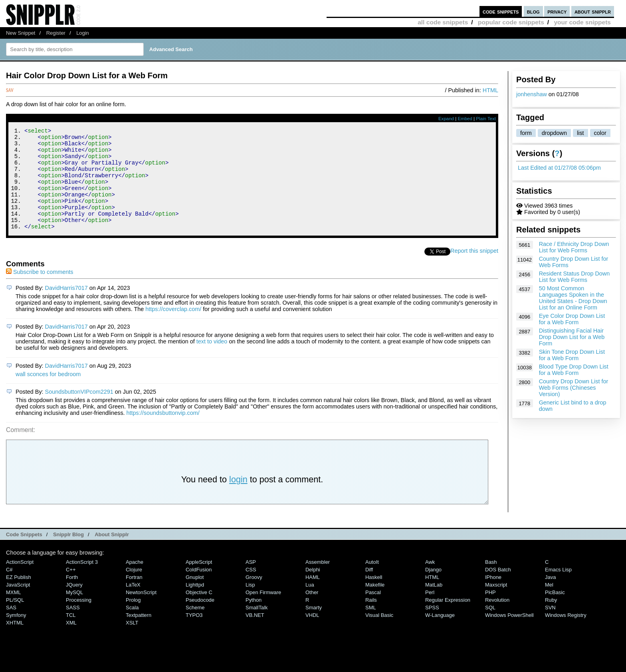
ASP (251, 581)
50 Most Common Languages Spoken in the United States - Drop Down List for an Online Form (573, 298)
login (238, 499)
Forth (72, 596)
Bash (491, 581)
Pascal (373, 612)
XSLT (132, 642)
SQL (490, 627)
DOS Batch (498, 589)
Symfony (16, 634)
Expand (446, 119)
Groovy (254, 596)
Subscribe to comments (40, 291)
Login (83, 33)
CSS (251, 589)
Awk (430, 581)
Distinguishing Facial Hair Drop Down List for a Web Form (572, 337)
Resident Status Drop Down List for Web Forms (574, 277)
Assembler (318, 581)
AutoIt (372, 581)
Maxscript (496, 604)
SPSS (432, 627)
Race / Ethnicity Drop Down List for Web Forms (574, 247)
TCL (71, 634)
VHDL (312, 634)
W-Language (440, 634)
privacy (557, 11)
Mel (549, 604)
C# (9, 589)
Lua (310, 604)
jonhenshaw (532, 94)
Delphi (313, 589)
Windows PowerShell (509, 634)
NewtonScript (141, 612)
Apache (135, 581)
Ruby (551, 619)
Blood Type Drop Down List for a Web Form (574, 370)
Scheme (195, 627)
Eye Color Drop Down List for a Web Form (572, 319)
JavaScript (18, 604)
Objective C (199, 612)
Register (56, 33)
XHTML (15, 642)
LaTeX (133, 604)
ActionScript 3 (82, 581)
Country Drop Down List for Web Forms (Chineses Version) (574, 388)
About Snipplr (112, 554)
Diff (369, 589)
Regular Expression (448, 619)
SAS (11, 627)
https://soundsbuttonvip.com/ (163, 432)
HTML (490, 90)
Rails (371, 619)
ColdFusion (199, 589)
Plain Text (486, 119)
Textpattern (139, 634)
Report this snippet (474, 270)
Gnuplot (195, 596)
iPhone (493, 596)
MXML (13, 612)
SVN (550, 627)
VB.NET (255, 634)
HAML (313, 596)
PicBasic (555, 612)
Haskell (374, 596)
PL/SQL (15, 619)
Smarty (314, 627)
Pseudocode (200, 619)
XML (71, 642)
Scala (132, 627)
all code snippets (443, 22)
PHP (490, 612)
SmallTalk (257, 627)
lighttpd (195, 604)
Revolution (497, 619)
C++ (71, 589)
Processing (79, 619)
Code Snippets (24, 554)
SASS (73, 627)
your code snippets (582, 22)
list (580, 133)
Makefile (375, 604)
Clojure (134, 589)
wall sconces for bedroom (48, 393)
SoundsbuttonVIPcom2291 (79, 411)
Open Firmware (263, 612)
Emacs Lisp (558, 589)
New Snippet (21, 33)
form (526, 133)
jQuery (74, 604)
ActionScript (20, 581)
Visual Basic (379, 634)
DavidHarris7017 (66, 307)
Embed (465, 119)
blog (533, 11)
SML (371, 627)
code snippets (501, 11)
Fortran (134, 596)
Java (550, 596)
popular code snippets (511, 22)
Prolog (133, 619)
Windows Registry (566, 634)
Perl (430, 612)
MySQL (74, 612)
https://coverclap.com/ (173, 328)
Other (312, 612)
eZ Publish (19, 596)
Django (433, 589)
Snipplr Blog (68, 554)
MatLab (434, 604)
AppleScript (199, 581)
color (600, 133)
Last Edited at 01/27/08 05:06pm (559, 168)
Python (254, 619)
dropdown (554, 133)
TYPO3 (194, 634)
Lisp (250, 604)
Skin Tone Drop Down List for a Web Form (572, 355)
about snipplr (593, 11)
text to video (212, 361)
